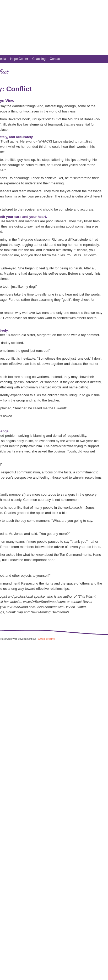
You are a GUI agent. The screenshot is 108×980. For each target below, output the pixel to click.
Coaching (39, 59)
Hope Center (19, 59)
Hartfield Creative (46, 639)
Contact (55, 59)
